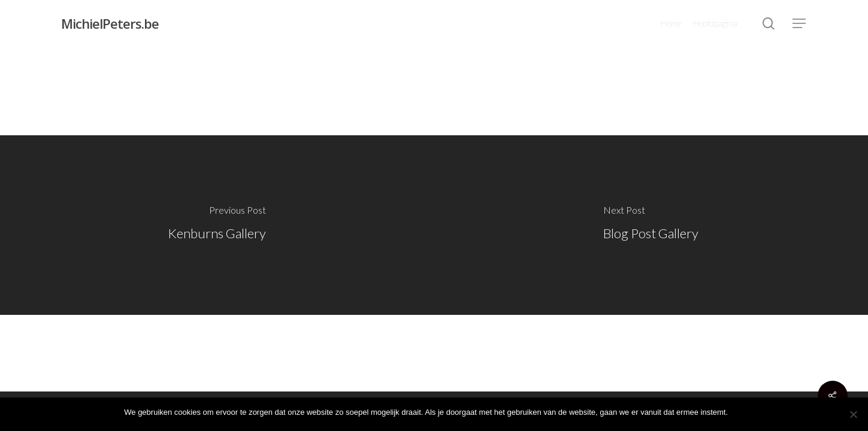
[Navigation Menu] (800, 24)
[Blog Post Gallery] (651, 225)
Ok (739, 412)
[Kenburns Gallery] (217, 225)
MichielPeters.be (110, 23)
